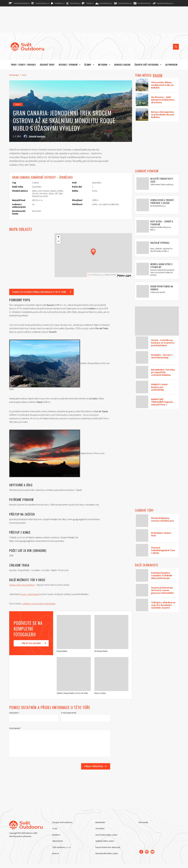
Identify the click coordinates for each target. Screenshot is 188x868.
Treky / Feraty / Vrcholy (23, 65)
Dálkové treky (47, 65)
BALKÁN (158, 75)
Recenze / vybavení (68, 65)
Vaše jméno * (14, 713)
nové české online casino (106, 835)
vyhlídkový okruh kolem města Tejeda (39, 604)
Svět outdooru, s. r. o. (62, 847)
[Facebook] (141, 852)
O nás (55, 828)
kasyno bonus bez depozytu (108, 847)
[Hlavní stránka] (25, 47)
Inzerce (56, 853)
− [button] (59, 242)
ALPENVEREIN (171, 65)
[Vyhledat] (176, 47)
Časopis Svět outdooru (147, 65)
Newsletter (100, 822)
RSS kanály (143, 822)
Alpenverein (58, 841)
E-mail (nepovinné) (69, 713)
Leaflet (90, 275)
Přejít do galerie (31, 643)
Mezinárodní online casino (107, 853)
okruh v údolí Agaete (30, 594)
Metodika (103, 65)
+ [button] (59, 237)
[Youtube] (153, 852)
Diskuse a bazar (122, 65)
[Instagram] (147, 852)
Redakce (56, 835)
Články (88, 65)
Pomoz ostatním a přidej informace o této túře (39, 292)
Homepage (14, 75)
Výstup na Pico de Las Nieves (22, 585)
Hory (24, 75)
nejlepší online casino (105, 841)
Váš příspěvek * (15, 728)
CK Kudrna (100, 828)
